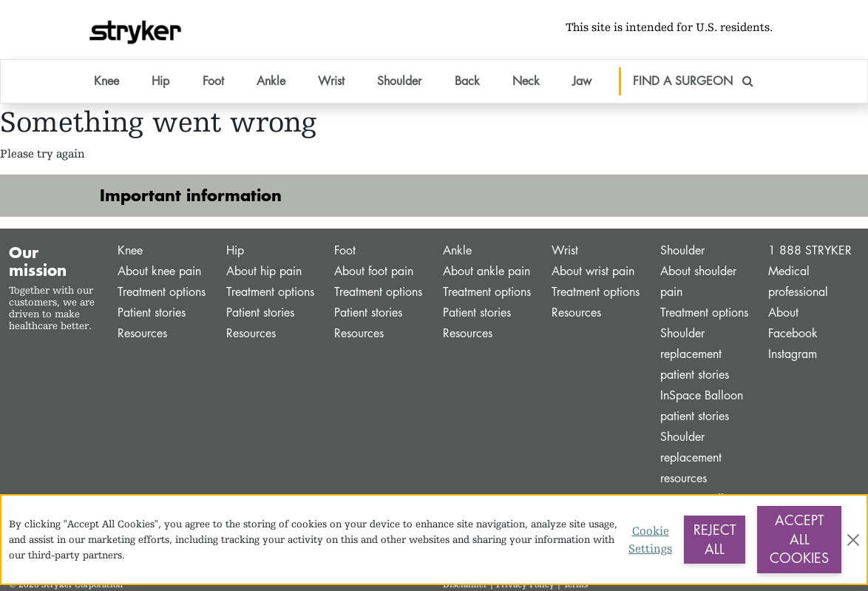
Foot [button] (213, 81)
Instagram (793, 354)
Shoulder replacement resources (691, 457)
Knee (130, 250)
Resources (142, 333)
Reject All (715, 539)
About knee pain (159, 271)
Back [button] (467, 81)
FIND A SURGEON (693, 81)
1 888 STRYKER (810, 250)
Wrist (565, 250)
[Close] (853, 540)
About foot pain (374, 271)
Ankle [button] (271, 81)
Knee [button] (106, 81)
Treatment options (162, 292)
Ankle (457, 250)
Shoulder (682, 250)
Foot (345, 250)
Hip (235, 250)
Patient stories (152, 313)
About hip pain (264, 271)
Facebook (793, 333)
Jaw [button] (582, 81)
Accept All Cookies (799, 539)
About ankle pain (486, 271)
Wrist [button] (331, 81)
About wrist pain (593, 271)
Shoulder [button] (399, 81)
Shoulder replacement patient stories (695, 354)
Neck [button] (526, 81)
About (783, 313)
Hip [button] (160, 81)
